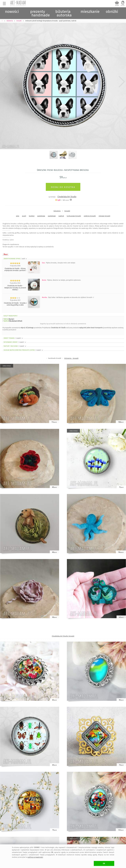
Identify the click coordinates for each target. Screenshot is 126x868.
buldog (32, 216)
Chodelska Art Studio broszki (63, 636)
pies (18, 216)
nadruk (61, 216)
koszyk (117, 5)
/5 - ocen (62, 200)
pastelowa (41, 216)
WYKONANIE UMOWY (15, 342)
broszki (67, 211)
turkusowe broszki (74, 216)
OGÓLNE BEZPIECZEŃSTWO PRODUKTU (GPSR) (23, 350)
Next (122, 82)
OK (104, 863)
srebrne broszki (90, 216)
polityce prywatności (35, 857)
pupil (24, 216)
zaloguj (123, 5)
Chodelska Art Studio (67, 197)
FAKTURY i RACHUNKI (15, 346)
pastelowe (52, 216)
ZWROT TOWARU (13, 338)
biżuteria (57, 211)
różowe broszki (104, 216)
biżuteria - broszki (71, 358)
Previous (4, 82)
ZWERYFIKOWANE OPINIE (15, 259)
